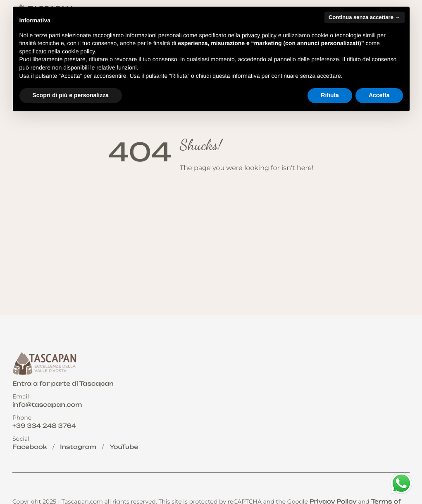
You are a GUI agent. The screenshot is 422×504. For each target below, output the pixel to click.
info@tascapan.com (47, 405)
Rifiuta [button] (330, 95)
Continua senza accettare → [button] (364, 17)
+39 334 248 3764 (44, 426)
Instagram (78, 447)
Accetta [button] (379, 95)
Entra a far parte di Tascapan (63, 384)
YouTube (124, 447)
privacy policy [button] (259, 35)
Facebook (30, 447)
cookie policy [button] (78, 51)
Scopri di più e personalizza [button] (71, 95)
